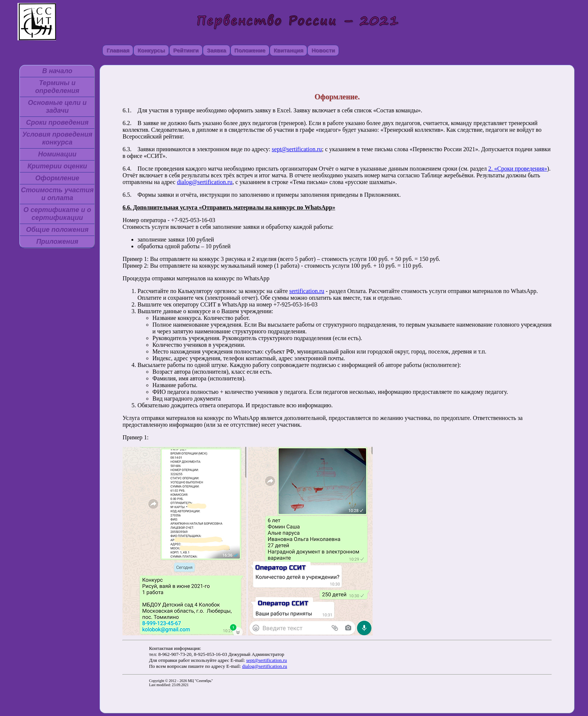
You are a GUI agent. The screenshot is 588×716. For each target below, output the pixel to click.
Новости (323, 50)
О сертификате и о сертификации (57, 214)
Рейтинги (186, 50)
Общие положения (57, 230)
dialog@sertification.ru (205, 182)
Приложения (57, 242)
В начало (57, 71)
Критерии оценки (57, 166)
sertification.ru (307, 291)
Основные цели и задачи (57, 107)
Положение (250, 50)
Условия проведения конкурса (57, 138)
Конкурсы (151, 50)
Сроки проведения (57, 122)
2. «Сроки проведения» (518, 169)
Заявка (217, 50)
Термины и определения (57, 87)
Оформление (57, 178)
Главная (118, 50)
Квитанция (289, 50)
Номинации (57, 154)
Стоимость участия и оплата (57, 194)
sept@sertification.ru (297, 149)
